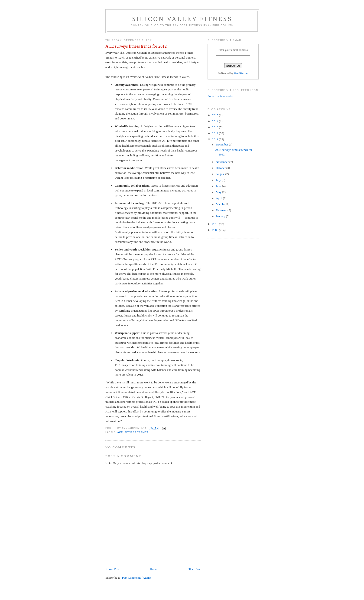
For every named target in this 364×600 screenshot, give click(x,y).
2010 (216, 224)
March (220, 204)
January (221, 216)
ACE (120, 432)
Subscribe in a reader (220, 96)
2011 (216, 139)
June (219, 186)
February (222, 210)
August (221, 174)
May (219, 192)
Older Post (194, 569)
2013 (216, 127)
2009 (216, 230)
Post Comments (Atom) (136, 578)
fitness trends (136, 432)
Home (154, 569)
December (223, 144)
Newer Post (112, 569)
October (221, 168)
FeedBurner (241, 73)
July (219, 180)
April (219, 198)
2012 (216, 133)
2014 (216, 121)
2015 (216, 115)
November (223, 162)
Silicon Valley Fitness (182, 19)
